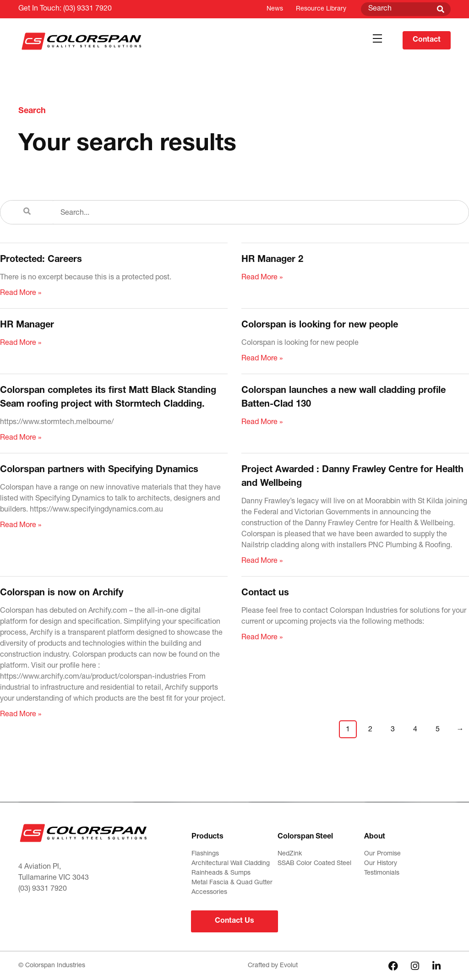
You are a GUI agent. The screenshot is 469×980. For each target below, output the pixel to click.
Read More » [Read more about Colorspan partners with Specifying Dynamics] (21, 526)
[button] (377, 39)
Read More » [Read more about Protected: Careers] (21, 294)
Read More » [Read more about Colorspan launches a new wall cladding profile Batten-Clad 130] (262, 423)
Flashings (205, 854)
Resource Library (321, 9)
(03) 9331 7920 (87, 9)
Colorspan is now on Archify (62, 593)
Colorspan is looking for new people (320, 326)
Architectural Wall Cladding (231, 864)
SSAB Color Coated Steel (314, 864)
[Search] (441, 9)
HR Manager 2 (272, 260)
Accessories (209, 893)
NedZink (290, 854)
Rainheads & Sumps (221, 873)
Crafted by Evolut (273, 966)
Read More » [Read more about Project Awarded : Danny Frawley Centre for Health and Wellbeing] (262, 561)
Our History (381, 864)
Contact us (265, 593)
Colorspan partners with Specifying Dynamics (99, 470)
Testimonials (382, 873)
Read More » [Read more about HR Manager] (21, 343)
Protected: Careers (41, 260)
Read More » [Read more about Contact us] (262, 638)
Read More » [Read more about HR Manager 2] (262, 278)
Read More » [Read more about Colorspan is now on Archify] (21, 715)
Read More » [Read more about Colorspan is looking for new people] (262, 359)
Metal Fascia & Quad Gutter (232, 883)
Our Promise (382, 854)
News (275, 9)
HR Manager (27, 326)
